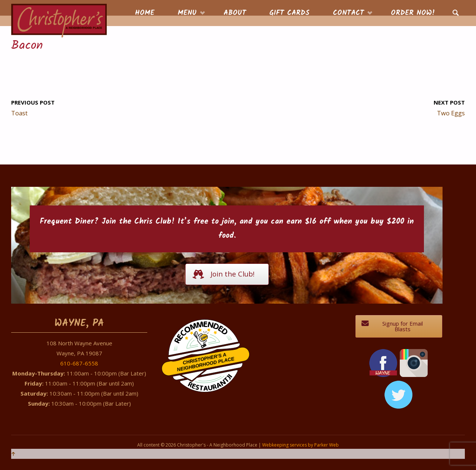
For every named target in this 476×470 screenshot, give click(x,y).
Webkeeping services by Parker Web (300, 445)
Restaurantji (210, 378)
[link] (456, 13)
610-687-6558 (79, 363)
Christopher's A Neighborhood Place (205, 362)
